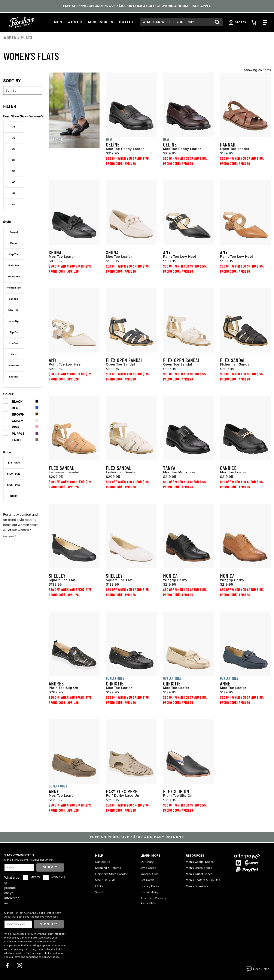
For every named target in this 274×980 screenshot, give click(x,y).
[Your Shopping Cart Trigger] (254, 22)
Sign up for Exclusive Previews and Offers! (28, 860)
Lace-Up (14, 321)
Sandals (14, 299)
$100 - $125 (14, 474)
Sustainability (149, 892)
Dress (14, 243)
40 (14, 182)
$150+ (14, 496)
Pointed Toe (14, 288)
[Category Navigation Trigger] (265, 22)
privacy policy (51, 957)
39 (14, 171)
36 (14, 138)
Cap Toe (14, 254)
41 (14, 193)
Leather (14, 377)
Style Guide (148, 868)
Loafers (14, 343)
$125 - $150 (14, 485)
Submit (50, 867)
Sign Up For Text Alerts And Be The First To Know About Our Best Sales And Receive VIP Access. (33, 915)
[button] (58, 22)
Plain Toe (14, 265)
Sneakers (14, 366)
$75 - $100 (14, 463)
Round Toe (14, 277)
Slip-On (14, 332)
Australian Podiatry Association (153, 901)
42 (14, 204)
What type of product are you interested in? (12, 890)
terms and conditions (26, 957)
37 (14, 149)
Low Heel (14, 310)
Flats (14, 354)
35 (14, 127)
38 (14, 160)
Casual (14, 232)
